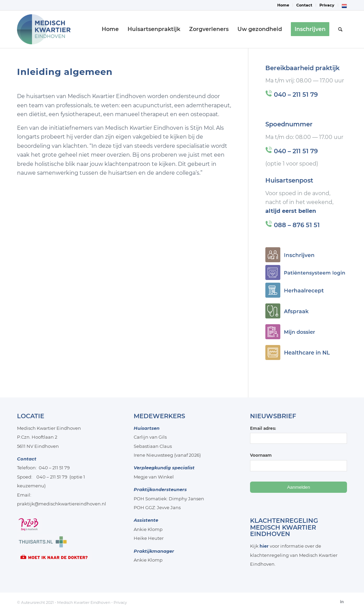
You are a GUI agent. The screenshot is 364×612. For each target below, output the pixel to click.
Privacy (327, 5)
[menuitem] (283, 5)
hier (264, 546)
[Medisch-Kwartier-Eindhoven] (50, 29)
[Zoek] (340, 29)
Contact (304, 5)
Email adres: (299, 435)
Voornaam (261, 455)
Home (283, 5)
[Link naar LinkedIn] (342, 601)
